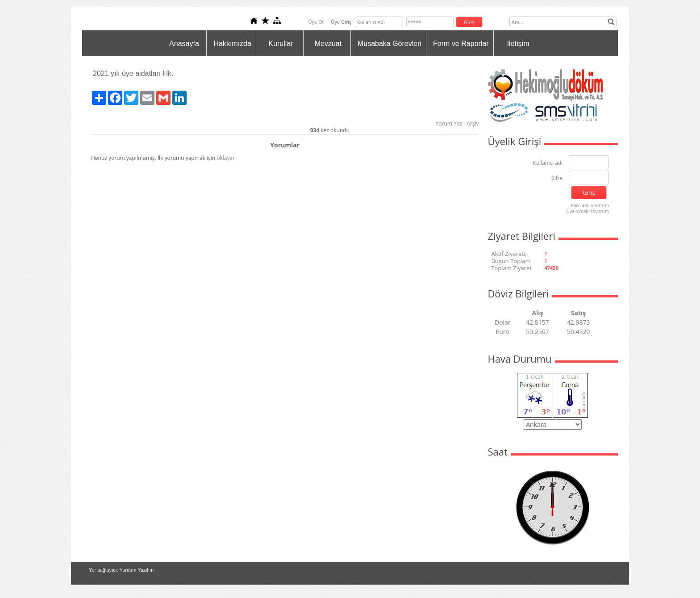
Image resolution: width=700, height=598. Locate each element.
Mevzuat (328, 44)
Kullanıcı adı (548, 163)
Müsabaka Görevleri (390, 44)
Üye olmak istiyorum (587, 211)
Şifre (557, 178)
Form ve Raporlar (461, 44)
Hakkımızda (232, 44)
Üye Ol (316, 22)
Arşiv (473, 123)
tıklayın (225, 158)
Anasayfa (184, 44)
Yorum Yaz (449, 123)
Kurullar (281, 44)
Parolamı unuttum (590, 205)
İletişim (518, 44)
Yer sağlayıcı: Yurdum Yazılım (121, 570)
